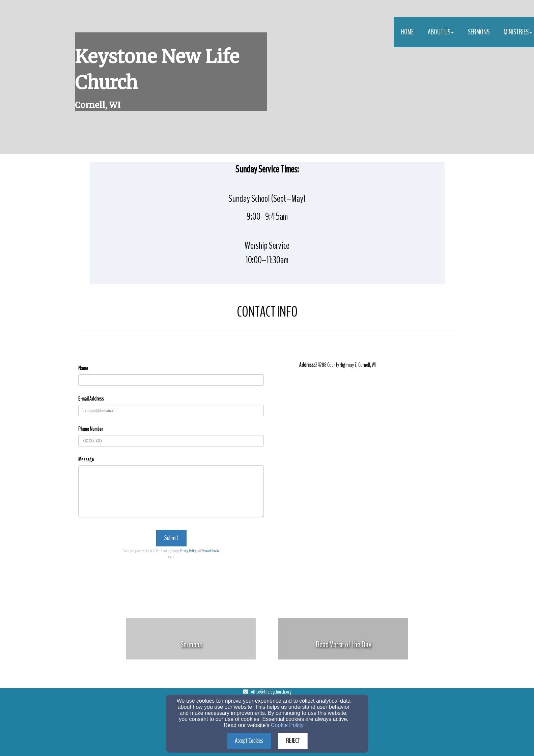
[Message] (171, 491)
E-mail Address (91, 399)
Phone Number (91, 429)
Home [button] (407, 32)
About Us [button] (441, 32)
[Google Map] (379, 432)
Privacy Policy (188, 551)
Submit (171, 538)
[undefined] (191, 644)
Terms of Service (210, 551)
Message (86, 460)
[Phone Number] (171, 441)
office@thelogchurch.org (271, 692)
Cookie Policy (287, 725)
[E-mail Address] (171, 410)
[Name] (171, 380)
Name (83, 368)
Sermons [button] (479, 32)
